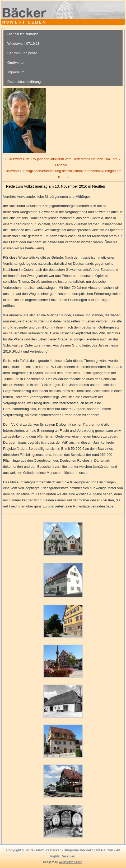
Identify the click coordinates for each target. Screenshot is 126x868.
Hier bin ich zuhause (23, 34)
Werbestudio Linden (70, 862)
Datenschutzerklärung (24, 82)
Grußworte (15, 63)
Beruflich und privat (22, 53)
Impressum (16, 72)
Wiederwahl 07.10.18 (24, 44)
